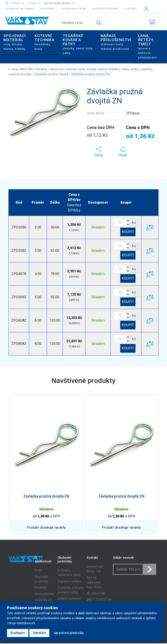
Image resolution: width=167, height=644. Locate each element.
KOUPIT (128, 232)
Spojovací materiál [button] (15, 42)
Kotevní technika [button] (45, 42)
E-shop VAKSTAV (21, 69)
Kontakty (41, 589)
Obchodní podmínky (106, 9)
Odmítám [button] (39, 633)
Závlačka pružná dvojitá (51, 74)
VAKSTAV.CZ (43, 601)
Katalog (42, 69)
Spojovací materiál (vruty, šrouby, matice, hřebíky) (85, 69)
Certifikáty (48, 9)
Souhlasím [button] (18, 633)
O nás (38, 571)
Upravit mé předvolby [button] (69, 633)
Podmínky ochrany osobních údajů (70, 591)
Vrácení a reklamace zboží (69, 574)
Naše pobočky (44, 595)
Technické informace (20, 9)
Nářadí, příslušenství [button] (116, 42)
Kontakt (131, 9)
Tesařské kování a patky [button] (78, 44)
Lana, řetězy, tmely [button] (147, 46)
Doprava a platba (74, 9)
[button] (99, 152)
